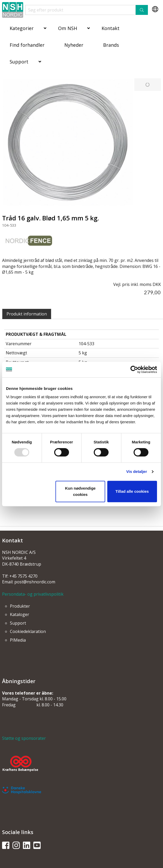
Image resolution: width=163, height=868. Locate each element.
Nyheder (74, 45)
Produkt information (27, 314)
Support (19, 62)
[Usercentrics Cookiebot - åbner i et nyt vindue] (134, 370)
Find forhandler (27, 45)
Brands (111, 45)
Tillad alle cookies (132, 491)
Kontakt (111, 28)
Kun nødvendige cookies (80, 491)
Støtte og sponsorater (24, 738)
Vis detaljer (137, 471)
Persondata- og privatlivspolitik (33, 594)
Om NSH (68, 28)
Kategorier (22, 28)
